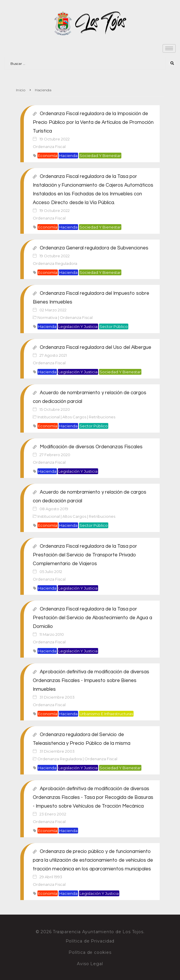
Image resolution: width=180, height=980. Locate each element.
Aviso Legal (90, 964)
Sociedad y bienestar (100, 156)
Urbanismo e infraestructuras (106, 714)
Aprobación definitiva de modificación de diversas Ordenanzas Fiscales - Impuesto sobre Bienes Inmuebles (91, 681)
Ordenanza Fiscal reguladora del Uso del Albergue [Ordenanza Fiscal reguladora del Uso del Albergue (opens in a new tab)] (96, 347)
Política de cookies (90, 952)
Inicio (21, 90)
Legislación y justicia (78, 326)
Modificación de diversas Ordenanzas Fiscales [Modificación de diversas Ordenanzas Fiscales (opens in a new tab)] (91, 447)
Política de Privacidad (90, 941)
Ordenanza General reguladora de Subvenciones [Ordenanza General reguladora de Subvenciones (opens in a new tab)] (94, 248)
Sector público (114, 326)
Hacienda (68, 156)
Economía (48, 156)
